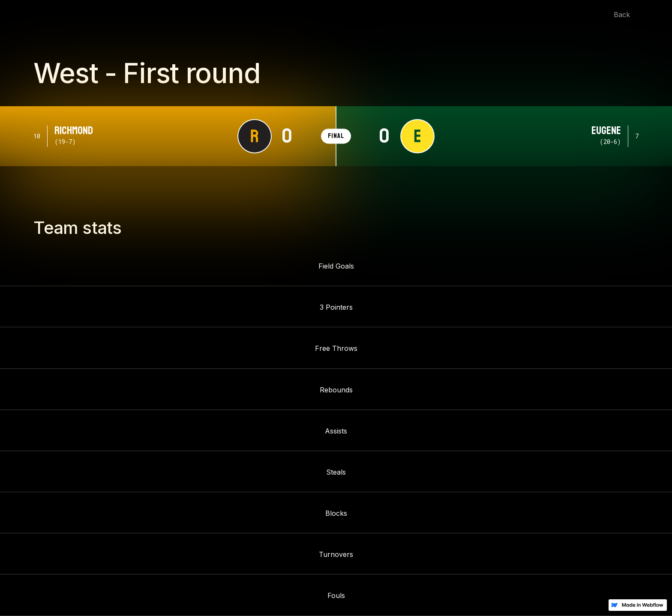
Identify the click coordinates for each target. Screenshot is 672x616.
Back (622, 15)
